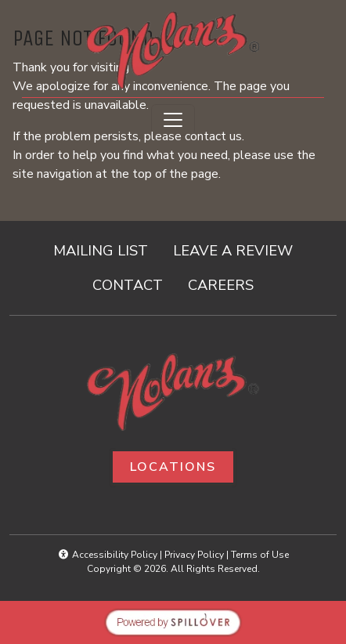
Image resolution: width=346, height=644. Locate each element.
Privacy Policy (194, 555)
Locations (173, 467)
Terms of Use (260, 555)
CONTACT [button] (134, 284)
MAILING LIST (101, 250)
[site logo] (173, 50)
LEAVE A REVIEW (239, 250)
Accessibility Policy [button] (108, 555)
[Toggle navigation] (173, 120)
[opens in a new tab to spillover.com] (173, 621)
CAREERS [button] (227, 284)
